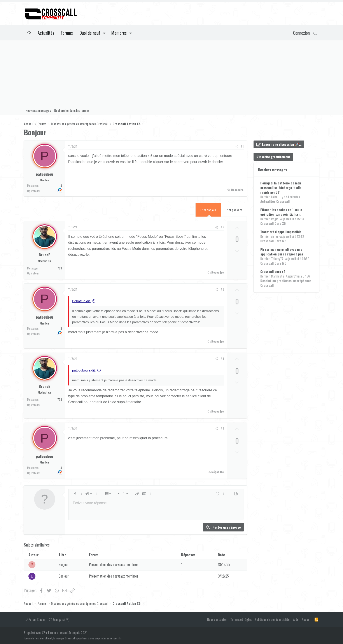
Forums (67, 33)
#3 (222, 289)
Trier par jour (208, 210)
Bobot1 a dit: (81, 301)
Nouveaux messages (38, 110)
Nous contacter (217, 619)
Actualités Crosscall (275, 201)
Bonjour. (64, 576)
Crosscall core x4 (273, 271)
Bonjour (64, 564)
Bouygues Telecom (61, 188)
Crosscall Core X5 (273, 223)
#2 (222, 227)
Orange (62, 271)
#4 (222, 358)
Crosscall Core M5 (273, 241)
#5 (222, 428)
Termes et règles (241, 619)
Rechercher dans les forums (72, 110)
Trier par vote (234, 210)
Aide (296, 619)
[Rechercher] (315, 33)
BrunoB (45, 255)
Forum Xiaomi (35, 619)
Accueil (29, 33)
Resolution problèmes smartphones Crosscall (286, 283)
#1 (242, 146)
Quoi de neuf (90, 33)
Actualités (46, 33)
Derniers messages (273, 170)
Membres (119, 33)
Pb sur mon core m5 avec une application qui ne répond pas (282, 252)
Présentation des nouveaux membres (114, 564)
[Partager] (236, 146)
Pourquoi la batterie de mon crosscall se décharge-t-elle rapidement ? (281, 187)
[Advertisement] (171, 73)
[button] (104, 33)
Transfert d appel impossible (281, 232)
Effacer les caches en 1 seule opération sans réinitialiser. (281, 212)
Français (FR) (59, 619)
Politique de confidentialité (272, 619)
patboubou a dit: (84, 370)
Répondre (237, 190)
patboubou (45, 174)
